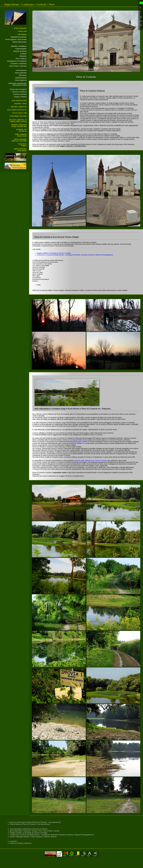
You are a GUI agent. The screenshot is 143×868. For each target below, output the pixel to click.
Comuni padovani (21, 80)
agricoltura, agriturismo (19, 107)
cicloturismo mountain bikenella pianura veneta (17, 84)
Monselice (23, 56)
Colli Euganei (22, 34)
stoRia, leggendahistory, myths (21, 135)
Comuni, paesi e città (19, 113)
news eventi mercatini (19, 100)
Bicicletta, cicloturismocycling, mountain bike (19, 125)
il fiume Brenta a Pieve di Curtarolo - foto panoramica (30, 824)
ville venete (23, 75)
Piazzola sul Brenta (20, 51)
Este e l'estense (21, 59)
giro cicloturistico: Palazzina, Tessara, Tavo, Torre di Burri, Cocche (35, 831)
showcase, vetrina (20, 104)
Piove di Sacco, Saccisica (18, 66)
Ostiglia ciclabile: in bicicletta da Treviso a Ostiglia (54, 253)
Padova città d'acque (19, 42)
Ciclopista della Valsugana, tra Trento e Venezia (90, 460)
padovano (29, 5)
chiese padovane (21, 73)
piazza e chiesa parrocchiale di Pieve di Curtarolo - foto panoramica (35, 822)
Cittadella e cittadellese (19, 46)
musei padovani (21, 70)
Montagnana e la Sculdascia (17, 61)
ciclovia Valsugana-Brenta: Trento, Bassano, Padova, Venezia (33, 837)
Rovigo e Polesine (20, 97)
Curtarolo (41, 5)
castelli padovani (21, 78)
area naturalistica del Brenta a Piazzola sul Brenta (29, 829)
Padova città (22, 31)
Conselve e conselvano (19, 64)
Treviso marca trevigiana (18, 89)
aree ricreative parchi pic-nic (17, 110)
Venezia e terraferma (19, 92)
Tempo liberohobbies (22, 145)
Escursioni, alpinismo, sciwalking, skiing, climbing (18, 121)
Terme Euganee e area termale (16, 39)
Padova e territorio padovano (21, 843)
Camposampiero (21, 49)
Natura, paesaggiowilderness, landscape (19, 140)
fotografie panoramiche (19, 37)
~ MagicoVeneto (10, 5)
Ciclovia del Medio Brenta (79, 440)
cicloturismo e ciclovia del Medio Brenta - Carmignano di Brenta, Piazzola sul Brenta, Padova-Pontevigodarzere (75, 255)
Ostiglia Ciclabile (82, 442)
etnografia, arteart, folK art (21, 130)
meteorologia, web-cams (18, 116)
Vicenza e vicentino (20, 94)
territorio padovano (20, 28)
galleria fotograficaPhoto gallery (20, 150)
